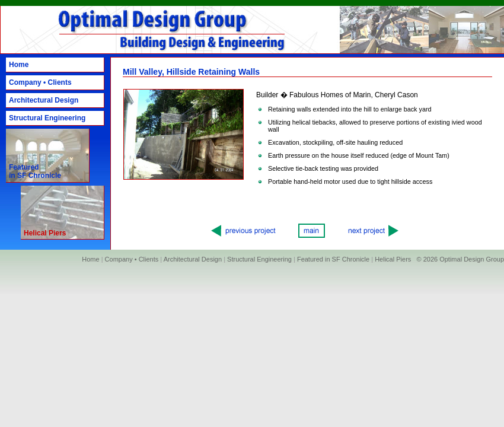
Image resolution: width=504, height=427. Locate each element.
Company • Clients (40, 82)
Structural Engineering (47, 118)
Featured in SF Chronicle (35, 171)
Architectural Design (44, 100)
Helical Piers (393, 259)
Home (19, 65)
